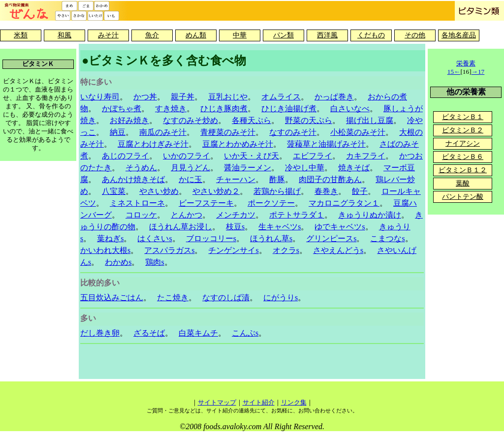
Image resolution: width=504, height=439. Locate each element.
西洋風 (327, 35)
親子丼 (183, 97)
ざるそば (149, 333)
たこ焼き (173, 298)
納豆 (118, 132)
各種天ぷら (252, 120)
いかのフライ (187, 156)
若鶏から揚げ (277, 191)
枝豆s (235, 227)
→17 (478, 72)
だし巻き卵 (100, 333)
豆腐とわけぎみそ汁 (153, 144)
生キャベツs (280, 227)
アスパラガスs (169, 250)
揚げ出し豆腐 (370, 120)
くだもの (371, 35)
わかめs (118, 262)
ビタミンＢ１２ (463, 170)
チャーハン (236, 179)
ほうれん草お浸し (181, 227)
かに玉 (190, 179)
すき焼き (171, 109)
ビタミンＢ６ (463, 157)
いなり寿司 (100, 97)
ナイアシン (463, 143)
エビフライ (313, 156)
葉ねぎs (110, 238)
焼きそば (354, 168)
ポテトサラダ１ (297, 215)
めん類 (196, 35)
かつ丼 (145, 97)
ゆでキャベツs (340, 227)
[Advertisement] (252, 363)
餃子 (360, 191)
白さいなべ (350, 109)
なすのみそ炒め (190, 120)
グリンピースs (331, 238)
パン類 (283, 35)
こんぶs (245, 333)
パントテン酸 (463, 197)
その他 (415, 35)
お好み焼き (129, 120)
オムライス (281, 97)
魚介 (152, 35)
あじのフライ (126, 156)
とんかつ (187, 215)
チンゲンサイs (233, 250)
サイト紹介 (259, 402)
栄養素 (466, 63)
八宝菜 (114, 191)
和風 (64, 35)
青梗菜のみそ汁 (228, 132)
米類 (21, 35)
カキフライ (366, 156)
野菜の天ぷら (309, 120)
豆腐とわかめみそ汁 (238, 144)
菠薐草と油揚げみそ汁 (326, 144)
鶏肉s (155, 262)
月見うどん (190, 168)
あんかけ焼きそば (133, 179)
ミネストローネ (137, 203)
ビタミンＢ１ (463, 117)
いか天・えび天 (252, 156)
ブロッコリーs (211, 238)
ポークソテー (271, 203)
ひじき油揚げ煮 (289, 109)
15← (454, 72)
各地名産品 (459, 35)
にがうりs (281, 298)
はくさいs (155, 238)
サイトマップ (217, 402)
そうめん (141, 168)
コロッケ (141, 215)
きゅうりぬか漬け (370, 215)
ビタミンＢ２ (463, 130)
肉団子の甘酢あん (330, 179)
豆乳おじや (228, 97)
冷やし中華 (305, 168)
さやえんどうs (338, 250)
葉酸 (463, 183)
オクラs (286, 250)
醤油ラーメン (248, 168)
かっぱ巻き (334, 97)
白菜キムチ (198, 333)
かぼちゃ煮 (122, 109)
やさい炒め (159, 191)
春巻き (326, 191)
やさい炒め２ (216, 191)
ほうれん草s (271, 238)
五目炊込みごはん (112, 298)
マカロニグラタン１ (344, 203)
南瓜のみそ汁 (163, 132)
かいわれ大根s (105, 250)
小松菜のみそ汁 (358, 132)
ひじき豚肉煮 (224, 109)
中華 (240, 35)
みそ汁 (108, 35)
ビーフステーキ (206, 203)
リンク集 (294, 402)
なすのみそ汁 (293, 132)
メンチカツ (236, 215)
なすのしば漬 (226, 298)
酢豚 (277, 179)
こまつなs (387, 238)
